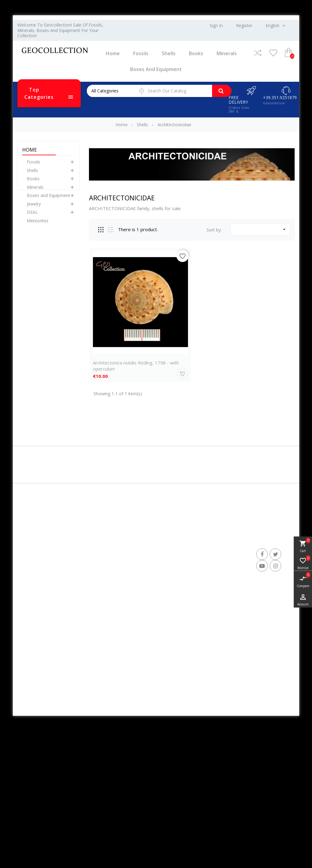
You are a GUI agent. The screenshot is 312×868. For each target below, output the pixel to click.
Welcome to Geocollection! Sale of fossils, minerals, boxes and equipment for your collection (60, 30)
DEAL (32, 216)
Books (196, 53)
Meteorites (38, 225)
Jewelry (34, 208)
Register (244, 26)
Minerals (227, 53)
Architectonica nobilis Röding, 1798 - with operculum (136, 366)
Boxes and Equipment (156, 69)
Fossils (141, 53)
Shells (169, 53)
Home (113, 53)
